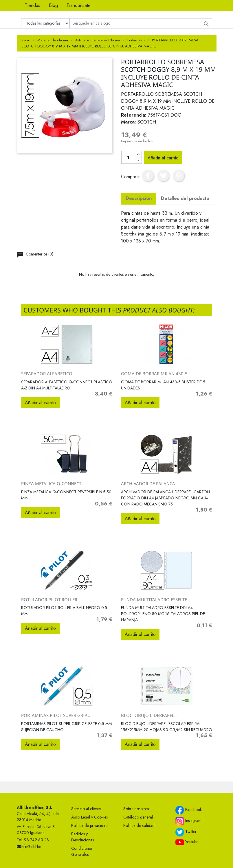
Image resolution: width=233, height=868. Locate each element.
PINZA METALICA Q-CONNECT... (53, 483)
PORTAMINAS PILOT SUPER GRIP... (56, 715)
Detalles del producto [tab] (185, 198)
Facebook (189, 810)
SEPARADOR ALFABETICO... (48, 374)
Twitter (186, 832)
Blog (53, 5)
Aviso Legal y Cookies (89, 817)
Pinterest (179, 176)
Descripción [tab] (139, 198)
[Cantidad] (128, 157)
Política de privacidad (89, 825)
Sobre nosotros (136, 809)
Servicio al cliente (86, 809)
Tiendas (33, 5)
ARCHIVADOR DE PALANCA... (150, 483)
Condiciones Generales (82, 851)
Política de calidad (139, 825)
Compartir (148, 176)
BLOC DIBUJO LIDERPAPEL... (149, 715)
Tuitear (163, 176)
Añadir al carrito (163, 158)
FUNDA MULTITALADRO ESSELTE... (156, 599)
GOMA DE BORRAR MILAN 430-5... (156, 374)
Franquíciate (79, 5)
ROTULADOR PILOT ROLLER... (51, 599)
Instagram (188, 821)
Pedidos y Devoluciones (82, 837)
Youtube (187, 842)
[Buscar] (141, 23)
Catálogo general (138, 817)
